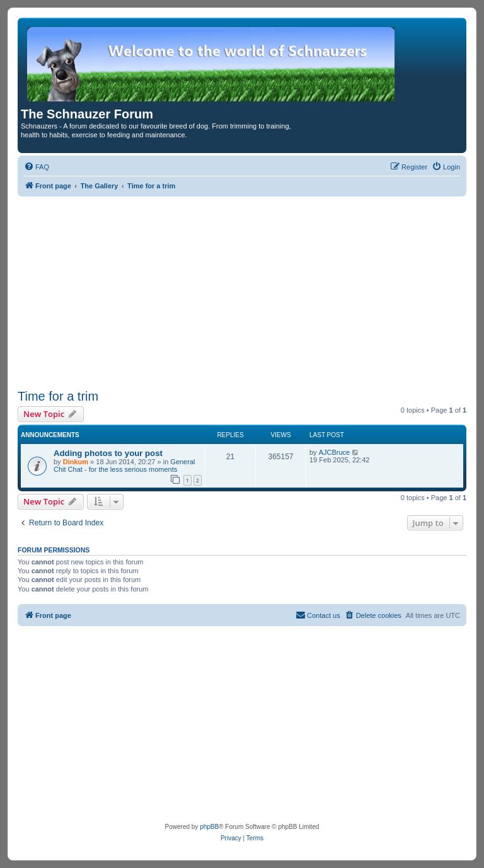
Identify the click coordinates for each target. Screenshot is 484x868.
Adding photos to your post (108, 453)
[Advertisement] (242, 291)
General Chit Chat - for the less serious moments (124, 465)
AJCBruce (335, 452)
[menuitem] (37, 167)
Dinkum (76, 462)
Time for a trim (58, 396)
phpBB (209, 827)
